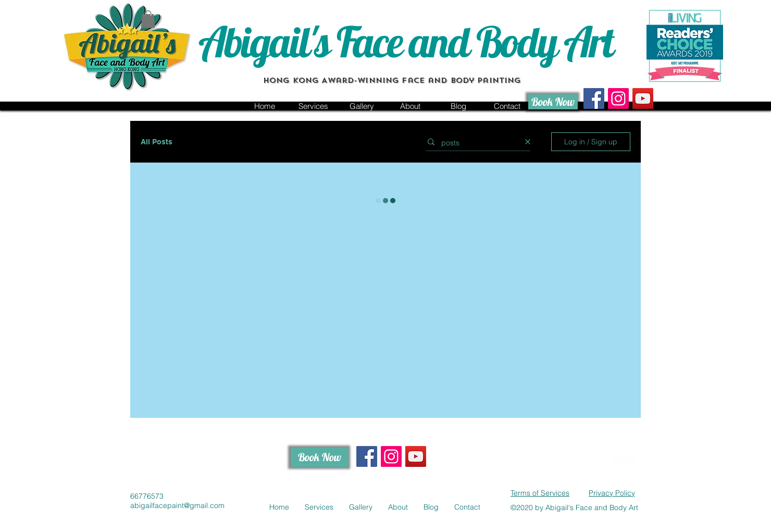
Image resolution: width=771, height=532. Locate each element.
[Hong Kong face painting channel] (643, 98)
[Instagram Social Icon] (618, 98)
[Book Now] (553, 102)
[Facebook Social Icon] (594, 98)
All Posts (157, 142)
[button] (148, 19)
